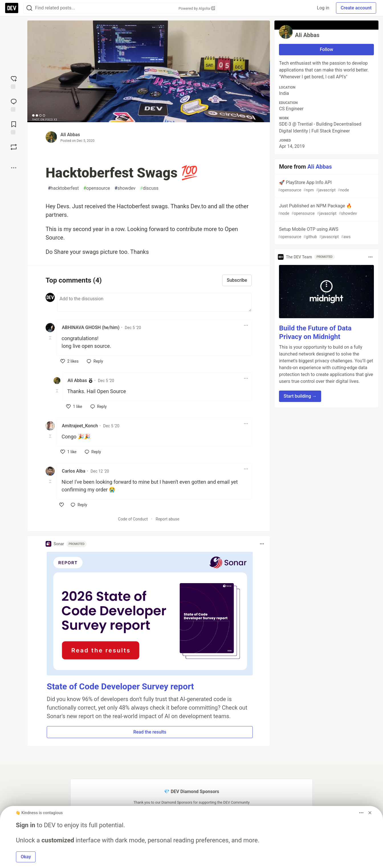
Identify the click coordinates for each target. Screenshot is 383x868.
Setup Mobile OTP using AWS (326, 233)
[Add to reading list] (14, 127)
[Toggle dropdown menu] (246, 325)
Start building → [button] (300, 396)
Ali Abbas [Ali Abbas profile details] (77, 380)
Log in (323, 8)
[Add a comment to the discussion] (154, 302)
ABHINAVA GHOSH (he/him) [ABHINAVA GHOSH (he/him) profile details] (91, 327)
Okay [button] (26, 857)
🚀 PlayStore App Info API (326, 186)
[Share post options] (14, 168)
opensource (97, 188)
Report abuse (167, 519)
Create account (356, 8)
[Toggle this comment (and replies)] (51, 338)
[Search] (29, 8)
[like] (70, 361)
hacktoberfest (63, 188)
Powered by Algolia (197, 8)
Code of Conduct (133, 519)
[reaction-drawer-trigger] (14, 82)
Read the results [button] (150, 732)
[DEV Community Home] (12, 8)
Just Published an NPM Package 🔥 (326, 210)
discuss (149, 188)
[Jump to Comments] (14, 105)
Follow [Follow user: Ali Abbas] (326, 49)
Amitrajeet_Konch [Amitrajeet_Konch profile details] (80, 426)
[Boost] (14, 147)
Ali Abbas (70, 135)
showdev (125, 188)
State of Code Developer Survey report (120, 686)
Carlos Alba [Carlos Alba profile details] (74, 471)
